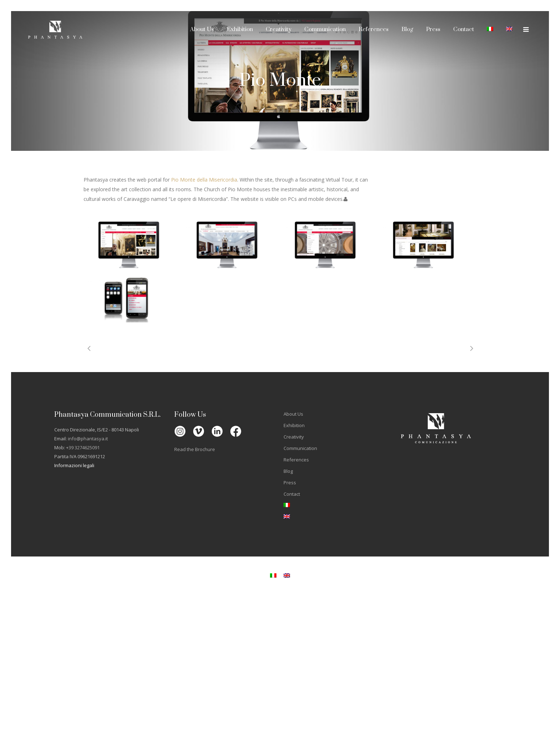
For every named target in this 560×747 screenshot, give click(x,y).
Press (290, 483)
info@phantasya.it (88, 439)
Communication (300, 448)
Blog (288, 471)
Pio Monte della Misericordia (204, 180)
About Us (293, 414)
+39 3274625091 (83, 447)
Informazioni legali (74, 465)
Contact (292, 494)
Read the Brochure (195, 449)
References (296, 460)
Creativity (294, 437)
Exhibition (294, 425)
